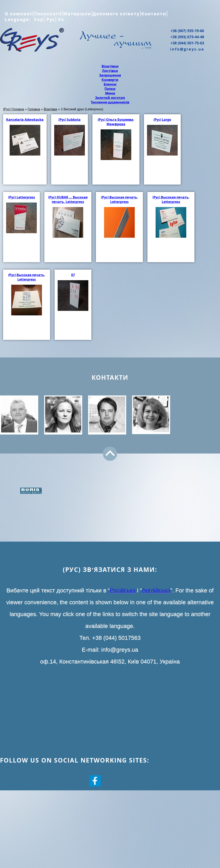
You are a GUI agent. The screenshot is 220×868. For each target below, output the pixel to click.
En (60, 19)
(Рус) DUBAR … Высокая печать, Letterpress (68, 199)
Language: (18, 19)
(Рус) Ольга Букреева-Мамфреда (116, 122)
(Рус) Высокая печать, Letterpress (120, 199)
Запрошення (110, 75)
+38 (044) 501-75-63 (187, 43)
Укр (38, 19)
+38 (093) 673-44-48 (187, 37)
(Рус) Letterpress (22, 197)
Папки (110, 89)
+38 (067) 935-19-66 (187, 31)
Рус (50, 19)
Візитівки (110, 66)
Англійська (156, 590)
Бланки (110, 84)
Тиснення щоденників (110, 102)
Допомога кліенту (116, 14)
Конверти (110, 80)
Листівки (110, 71)
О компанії (19, 14)
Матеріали (77, 14)
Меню (110, 93)
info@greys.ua (187, 49)
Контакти (154, 14)
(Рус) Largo (162, 120)
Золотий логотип (110, 98)
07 (73, 275)
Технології (48, 14)
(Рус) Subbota (70, 120)
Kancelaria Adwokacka (25, 120)
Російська (123, 590)
